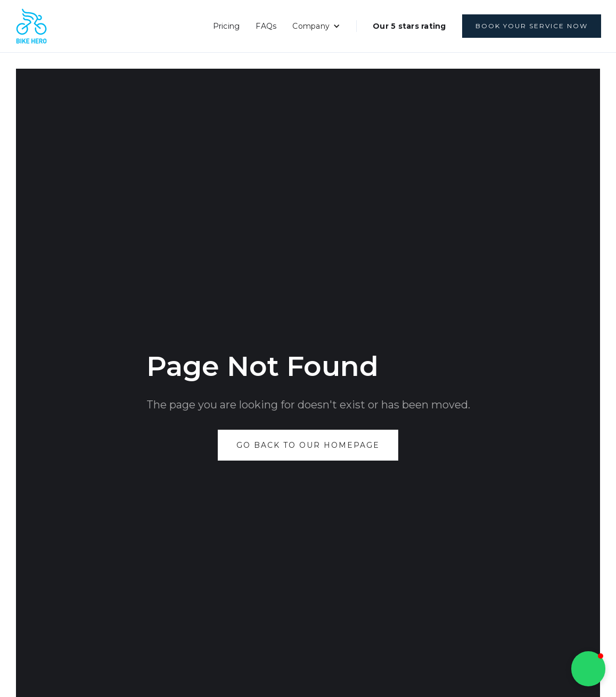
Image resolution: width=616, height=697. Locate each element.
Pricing (227, 26)
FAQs (266, 26)
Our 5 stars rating (409, 26)
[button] (316, 26)
